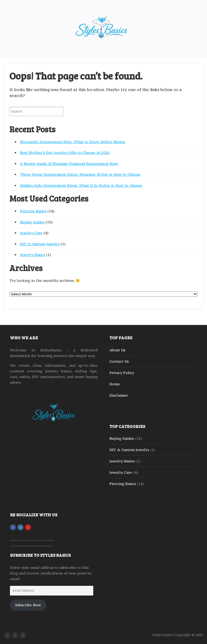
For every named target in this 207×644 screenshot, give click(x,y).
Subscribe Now (28, 605)
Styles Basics (163, 635)
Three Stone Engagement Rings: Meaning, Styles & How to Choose (80, 174)
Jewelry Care (31, 233)
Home (115, 384)
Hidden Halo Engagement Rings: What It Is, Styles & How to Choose (81, 185)
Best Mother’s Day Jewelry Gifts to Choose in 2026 (65, 153)
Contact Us (119, 361)
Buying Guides (32, 222)
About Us (117, 350)
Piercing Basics (33, 211)
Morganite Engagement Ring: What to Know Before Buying (73, 142)
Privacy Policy (122, 373)
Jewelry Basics (32, 255)
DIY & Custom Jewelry (40, 244)
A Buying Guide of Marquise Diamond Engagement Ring (69, 164)
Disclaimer (119, 395)
